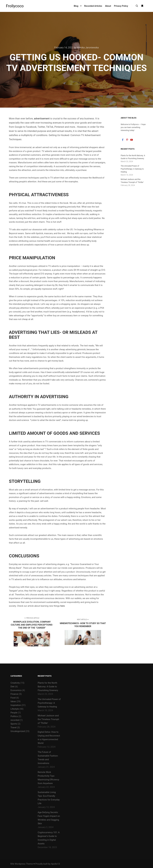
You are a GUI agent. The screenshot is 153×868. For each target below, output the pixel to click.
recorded (15, 720)
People (14, 713)
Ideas (13, 701)
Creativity (15, 683)
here (62, 606)
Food (13, 698)
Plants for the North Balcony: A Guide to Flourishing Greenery (48, 687)
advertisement (42, 119)
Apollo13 (55, 864)
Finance (14, 694)
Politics (14, 716)
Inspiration (16, 705)
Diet (12, 687)
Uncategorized (18, 731)
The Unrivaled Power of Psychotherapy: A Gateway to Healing (132, 169)
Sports (14, 724)
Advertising (23, 332)
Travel (14, 728)
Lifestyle (15, 709)
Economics (16, 690)
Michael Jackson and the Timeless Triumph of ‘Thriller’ (48, 719)
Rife (12, 864)
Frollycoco (15, 6)
